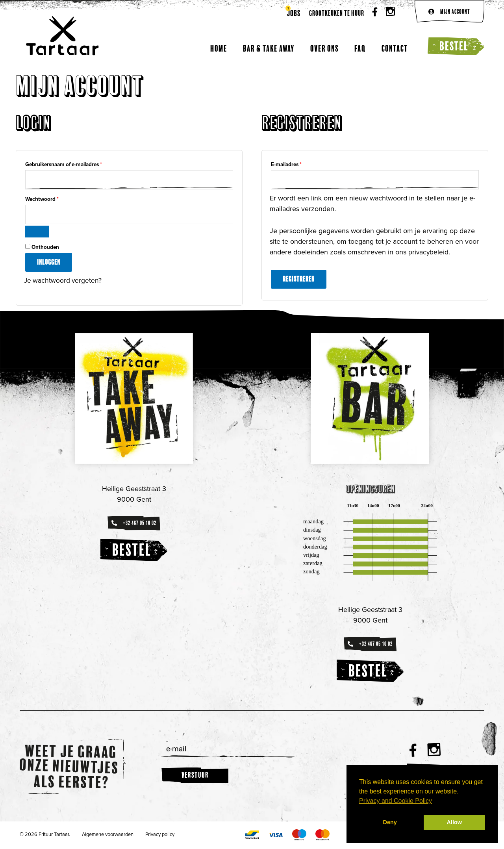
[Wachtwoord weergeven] (37, 232)
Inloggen (49, 263)
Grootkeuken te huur (337, 13)
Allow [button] (454, 822)
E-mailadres (294, 164)
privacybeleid (429, 252)
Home (219, 48)
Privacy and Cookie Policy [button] (396, 801)
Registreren (299, 279)
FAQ (360, 48)
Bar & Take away (269, 48)
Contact (395, 48)
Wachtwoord (50, 199)
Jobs (294, 13)
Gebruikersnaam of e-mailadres (71, 164)
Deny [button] (390, 822)
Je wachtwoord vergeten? (64, 281)
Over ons (324, 48)
